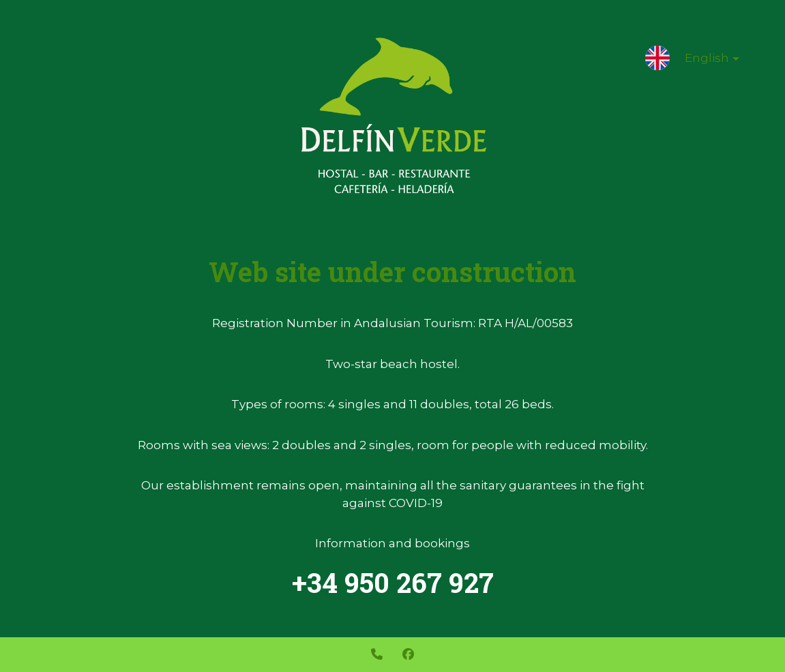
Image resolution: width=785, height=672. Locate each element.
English (701, 61)
